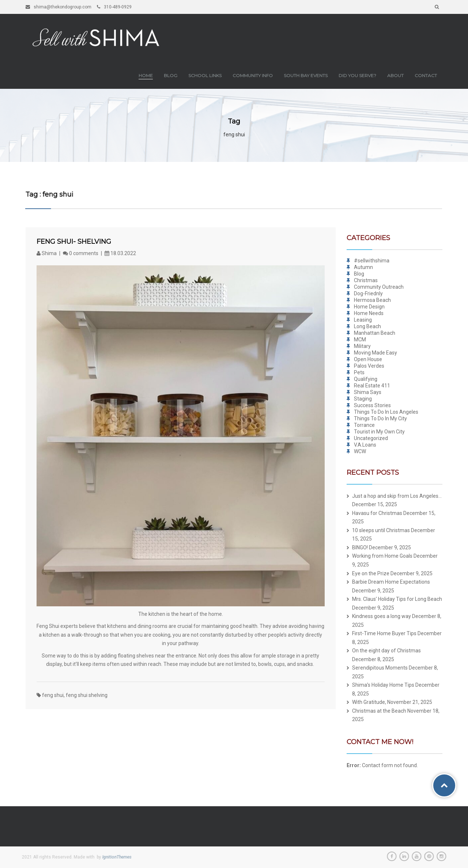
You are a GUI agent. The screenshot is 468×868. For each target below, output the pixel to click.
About (395, 75)
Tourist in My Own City (379, 432)
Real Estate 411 (372, 386)
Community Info (253, 75)
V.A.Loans (365, 445)
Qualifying (366, 379)
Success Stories (372, 405)
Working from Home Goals (382, 556)
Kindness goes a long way (382, 616)
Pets (359, 372)
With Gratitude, (369, 702)
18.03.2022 (120, 253)
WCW (360, 451)
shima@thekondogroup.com (58, 7)
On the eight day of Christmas (386, 651)
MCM (360, 340)
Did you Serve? (357, 75)
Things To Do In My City (380, 418)
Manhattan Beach (375, 333)
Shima (47, 253)
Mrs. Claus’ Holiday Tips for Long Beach (397, 599)
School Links (205, 75)
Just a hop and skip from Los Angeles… (397, 496)
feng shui (53, 695)
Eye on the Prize (371, 573)
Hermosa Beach (372, 300)
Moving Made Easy (375, 353)
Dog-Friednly (368, 293)
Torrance (364, 425)
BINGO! (360, 547)
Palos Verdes (369, 366)
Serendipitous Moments (380, 668)
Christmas (366, 280)
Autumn (363, 267)
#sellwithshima (372, 261)
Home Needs (369, 313)
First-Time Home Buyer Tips (384, 633)
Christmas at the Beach (379, 711)
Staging (363, 399)
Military (362, 346)
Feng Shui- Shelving (74, 242)
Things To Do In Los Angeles (386, 412)
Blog (171, 75)
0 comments (81, 253)
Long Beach (367, 326)
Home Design (369, 307)
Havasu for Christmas (377, 513)
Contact (426, 75)
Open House (368, 359)
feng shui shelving (87, 695)
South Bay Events (306, 75)
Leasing (363, 320)
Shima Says (368, 392)
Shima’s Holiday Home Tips (383, 685)
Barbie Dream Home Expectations (391, 582)
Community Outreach (379, 287)
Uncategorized (371, 438)
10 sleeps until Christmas (381, 530)
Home (146, 75)
